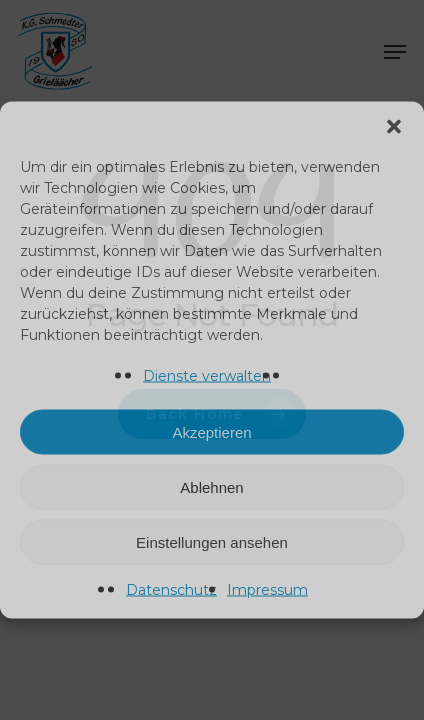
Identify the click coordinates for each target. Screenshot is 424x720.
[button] (394, 127)
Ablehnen (211, 486)
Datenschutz (171, 590)
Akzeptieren (211, 431)
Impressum (267, 590)
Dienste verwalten (207, 376)
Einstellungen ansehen (212, 541)
